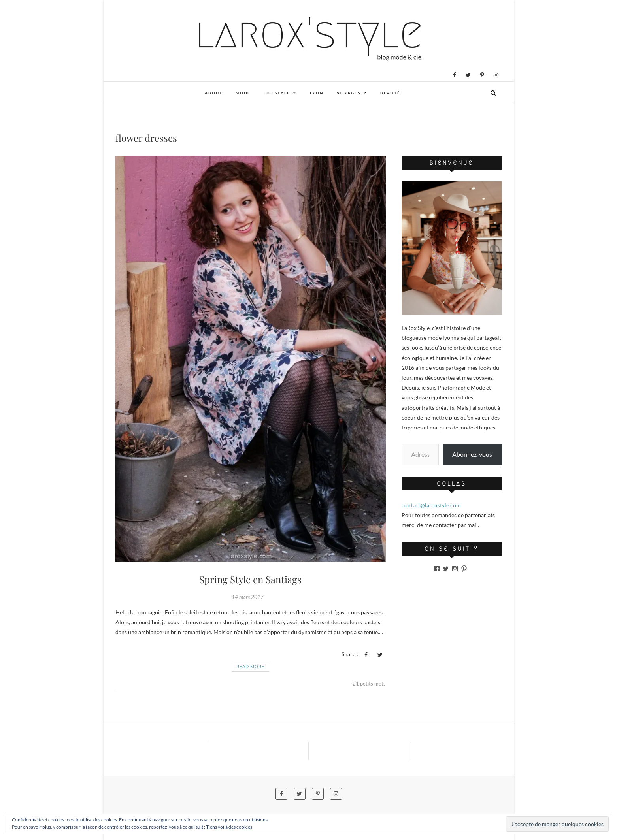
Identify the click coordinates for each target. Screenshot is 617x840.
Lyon (317, 93)
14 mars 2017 (248, 597)
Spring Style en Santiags (250, 579)
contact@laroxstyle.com (431, 505)
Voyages (349, 93)
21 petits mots (369, 684)
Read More (250, 666)
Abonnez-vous (472, 454)
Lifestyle (277, 93)
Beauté (390, 93)
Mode (243, 93)
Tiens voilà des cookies (229, 827)
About (214, 93)
